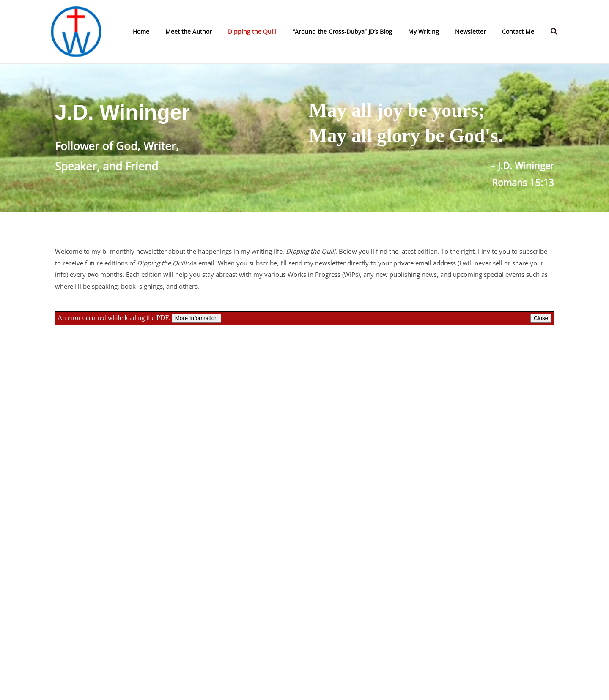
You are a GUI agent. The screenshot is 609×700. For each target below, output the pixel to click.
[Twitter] (395, 685)
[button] (554, 32)
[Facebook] (369, 685)
